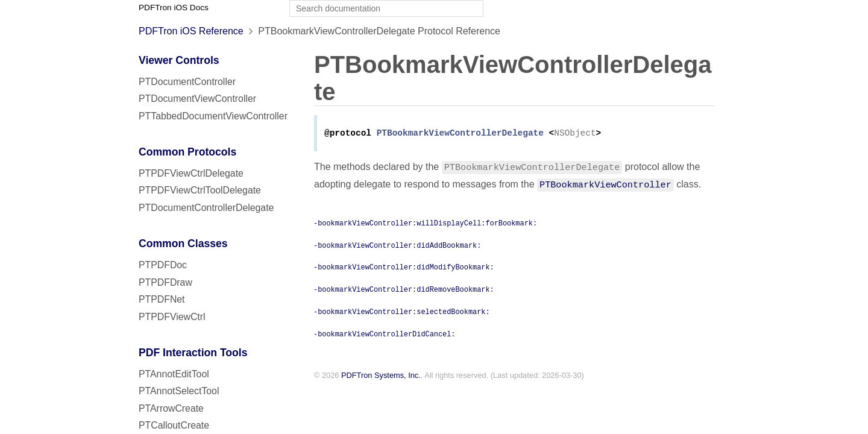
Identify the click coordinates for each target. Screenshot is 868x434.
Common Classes (183, 244)
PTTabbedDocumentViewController (213, 116)
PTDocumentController (187, 82)
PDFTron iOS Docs (174, 8)
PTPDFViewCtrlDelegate (191, 173)
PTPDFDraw (165, 282)
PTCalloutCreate (174, 425)
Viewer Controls (179, 60)
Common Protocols (187, 152)
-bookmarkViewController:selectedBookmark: (402, 312)
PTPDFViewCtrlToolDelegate (200, 190)
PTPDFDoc (163, 265)
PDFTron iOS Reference (191, 31)
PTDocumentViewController (197, 99)
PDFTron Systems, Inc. (381, 376)
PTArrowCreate (171, 408)
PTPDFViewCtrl (172, 317)
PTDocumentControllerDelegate (206, 208)
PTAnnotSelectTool (179, 391)
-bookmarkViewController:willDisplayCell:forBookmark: (425, 224)
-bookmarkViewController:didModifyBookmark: (404, 268)
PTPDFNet (162, 299)
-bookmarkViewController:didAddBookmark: (397, 246)
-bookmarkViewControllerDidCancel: (384, 335)
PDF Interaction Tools (193, 353)
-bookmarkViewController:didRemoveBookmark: (404, 290)
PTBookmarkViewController (605, 185)
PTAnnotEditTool (174, 374)
